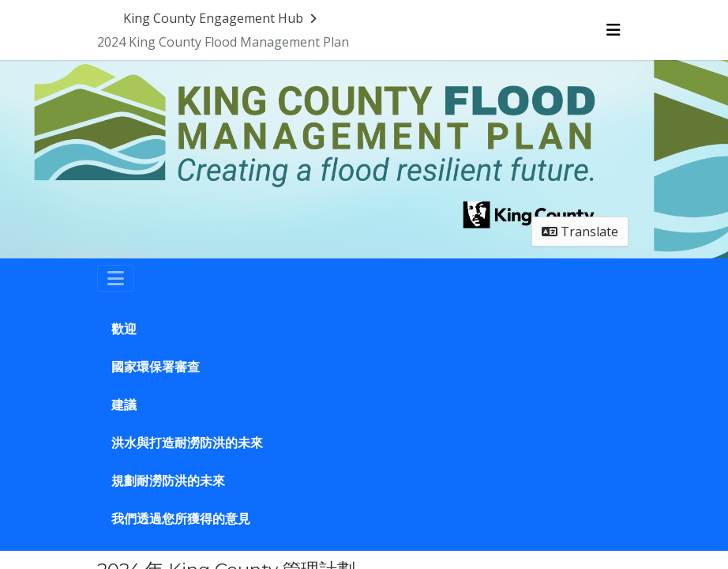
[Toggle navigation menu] (614, 30)
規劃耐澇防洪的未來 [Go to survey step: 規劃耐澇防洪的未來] (168, 481)
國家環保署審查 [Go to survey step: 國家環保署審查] (156, 367)
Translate (580, 232)
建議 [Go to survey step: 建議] (124, 405)
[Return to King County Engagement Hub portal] (221, 18)
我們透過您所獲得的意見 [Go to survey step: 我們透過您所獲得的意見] (181, 519)
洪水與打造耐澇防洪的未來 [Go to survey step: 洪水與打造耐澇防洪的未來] (187, 443)
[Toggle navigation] (116, 278)
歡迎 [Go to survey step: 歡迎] (124, 329)
